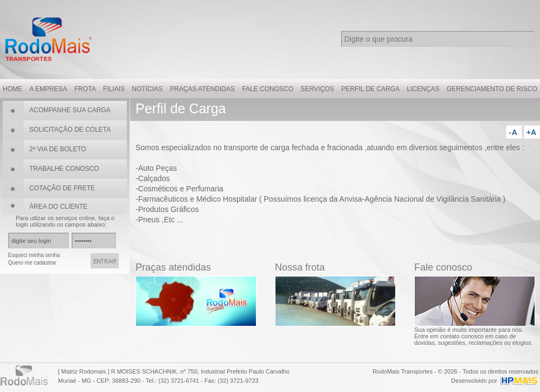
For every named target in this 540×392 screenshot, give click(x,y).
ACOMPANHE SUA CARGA (70, 110)
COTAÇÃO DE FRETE (62, 188)
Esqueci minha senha (34, 255)
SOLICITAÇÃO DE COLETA (70, 130)
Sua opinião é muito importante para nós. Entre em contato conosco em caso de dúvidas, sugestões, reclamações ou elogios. (474, 336)
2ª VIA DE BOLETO (58, 149)
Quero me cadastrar (32, 263)
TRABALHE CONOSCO (64, 169)
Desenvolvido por (474, 381)
